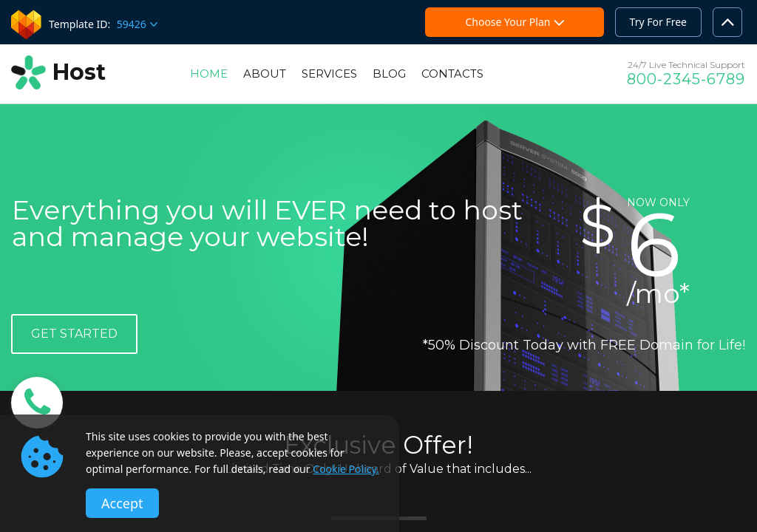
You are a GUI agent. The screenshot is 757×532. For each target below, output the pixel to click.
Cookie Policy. (346, 469)
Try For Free (658, 22)
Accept (122, 503)
